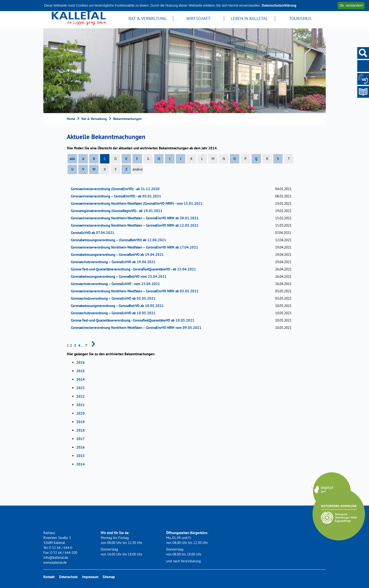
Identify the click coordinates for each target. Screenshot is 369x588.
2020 (80, 413)
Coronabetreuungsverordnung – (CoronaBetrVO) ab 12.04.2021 (120, 240)
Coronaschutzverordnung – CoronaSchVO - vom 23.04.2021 (117, 284)
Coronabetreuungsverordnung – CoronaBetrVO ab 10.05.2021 (119, 306)
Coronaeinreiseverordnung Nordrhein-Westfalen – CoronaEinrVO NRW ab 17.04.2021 (136, 247)
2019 (80, 422)
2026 (80, 362)
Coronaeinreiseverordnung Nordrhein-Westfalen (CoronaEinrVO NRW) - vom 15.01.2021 (138, 203)
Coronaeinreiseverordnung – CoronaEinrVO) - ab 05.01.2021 (118, 196)
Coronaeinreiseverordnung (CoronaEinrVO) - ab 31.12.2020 (117, 189)
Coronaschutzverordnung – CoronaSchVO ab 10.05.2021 (115, 313)
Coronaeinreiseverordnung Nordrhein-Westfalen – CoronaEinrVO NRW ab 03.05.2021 (136, 291)
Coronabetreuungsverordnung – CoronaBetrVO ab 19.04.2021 (119, 255)
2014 (80, 464)
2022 (80, 396)
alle (72, 159)
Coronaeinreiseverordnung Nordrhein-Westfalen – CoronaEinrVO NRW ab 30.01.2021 (136, 218)
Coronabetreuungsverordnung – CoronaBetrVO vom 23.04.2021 (120, 276)
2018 (80, 430)
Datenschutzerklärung (279, 5)
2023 (80, 388)
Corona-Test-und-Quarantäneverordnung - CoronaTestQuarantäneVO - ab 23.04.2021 (135, 269)
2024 (80, 379)
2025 (80, 371)
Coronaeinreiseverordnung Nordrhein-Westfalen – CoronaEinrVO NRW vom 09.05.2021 (138, 328)
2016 (80, 447)
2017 (80, 439)
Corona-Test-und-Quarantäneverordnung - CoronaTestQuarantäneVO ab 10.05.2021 (134, 320)
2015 (80, 456)
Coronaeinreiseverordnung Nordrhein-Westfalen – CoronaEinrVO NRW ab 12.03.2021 (136, 225)
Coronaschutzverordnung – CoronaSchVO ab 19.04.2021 (115, 262)
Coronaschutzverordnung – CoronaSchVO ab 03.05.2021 (115, 298)
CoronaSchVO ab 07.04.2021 (94, 233)
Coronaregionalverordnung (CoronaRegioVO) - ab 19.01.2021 (118, 211)
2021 (80, 405)
